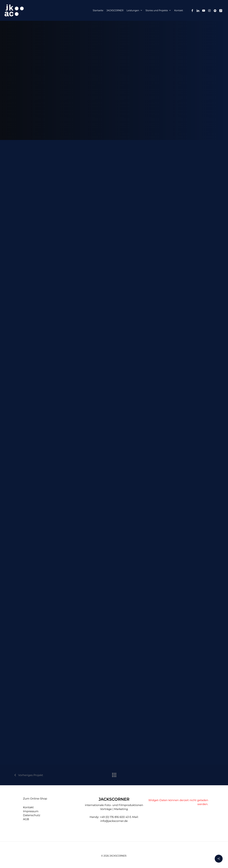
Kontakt (28, 807)
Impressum (31, 811)
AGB (26, 819)
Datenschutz (32, 815)
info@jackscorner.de (114, 821)
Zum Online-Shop (35, 799)
